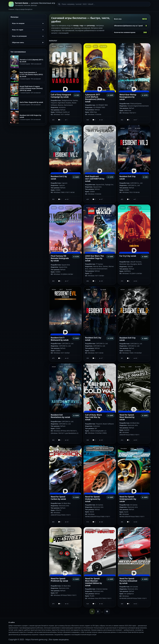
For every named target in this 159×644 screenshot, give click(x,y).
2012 (98, 530)
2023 (61, 46)
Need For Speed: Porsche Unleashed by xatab (128, 581)
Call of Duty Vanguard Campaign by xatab (61, 96)
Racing (123, 367)
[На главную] (32, 4)
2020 (95, 46)
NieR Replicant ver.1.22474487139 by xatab (95, 179)
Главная (11, 9)
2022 (95, 208)
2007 (63, 530)
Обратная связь (28, 42)
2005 (130, 367)
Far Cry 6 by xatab (128, 256)
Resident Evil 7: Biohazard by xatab (60, 339)
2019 (61, 128)
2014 (130, 46)
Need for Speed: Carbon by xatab (58, 498)
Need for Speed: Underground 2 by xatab (128, 499)
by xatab (69, 46)
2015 (130, 289)
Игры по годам (28, 30)
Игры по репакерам (28, 36)
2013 (61, 367)
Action (54, 46)
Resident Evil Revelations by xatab (60, 416)
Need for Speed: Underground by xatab (93, 499)
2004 (132, 449)
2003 (98, 449)
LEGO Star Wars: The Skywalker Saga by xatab (95, 258)
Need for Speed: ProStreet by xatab (59, 580)
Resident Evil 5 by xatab (127, 339)
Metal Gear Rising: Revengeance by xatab (128, 97)
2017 (61, 289)
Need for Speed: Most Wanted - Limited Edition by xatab (94, 582)
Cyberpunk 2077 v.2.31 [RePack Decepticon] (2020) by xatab (95, 98)
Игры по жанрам (28, 23)
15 (107, 611)
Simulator (89, 449)
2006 (61, 449)
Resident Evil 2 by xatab (59, 178)
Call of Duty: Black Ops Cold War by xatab (94, 417)
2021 (95, 128)
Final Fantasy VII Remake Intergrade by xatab (60, 258)
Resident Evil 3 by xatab (127, 178)
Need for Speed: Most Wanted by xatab (127, 417)
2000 (132, 530)
